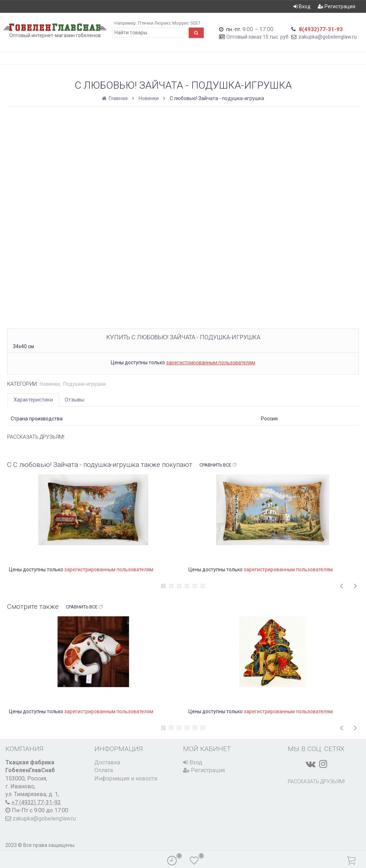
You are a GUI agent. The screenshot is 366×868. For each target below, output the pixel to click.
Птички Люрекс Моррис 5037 (169, 23)
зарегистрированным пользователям (211, 363)
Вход (302, 6)
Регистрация (337, 6)
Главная (115, 98)
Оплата (104, 770)
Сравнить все (218, 465)
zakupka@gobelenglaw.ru (328, 37)
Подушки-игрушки (85, 384)
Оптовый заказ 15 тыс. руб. (258, 37)
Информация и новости (126, 778)
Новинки (149, 98)
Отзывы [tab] (75, 400)
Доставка (107, 762)
